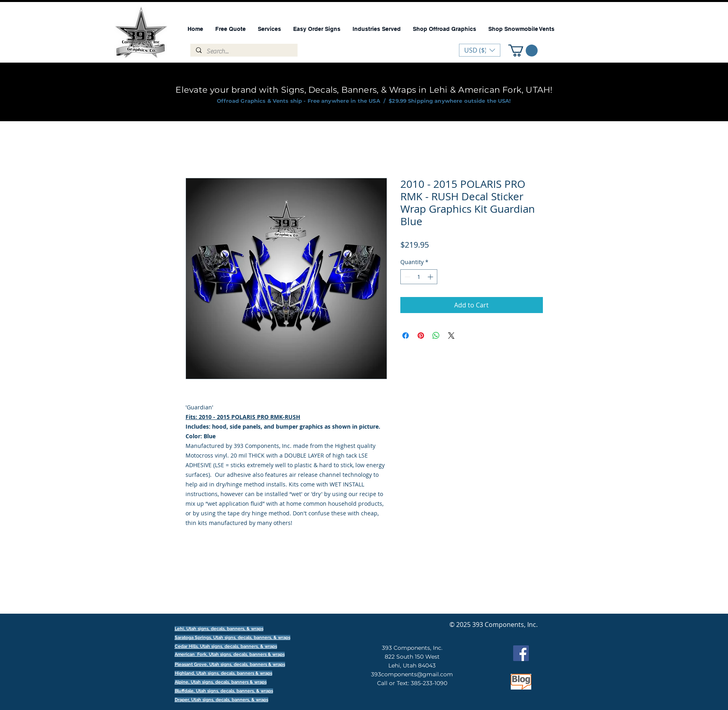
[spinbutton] (419, 277)
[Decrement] (407, 277)
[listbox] (480, 50)
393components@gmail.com (412, 674)
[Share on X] (451, 336)
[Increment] (431, 277)
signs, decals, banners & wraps (252, 654)
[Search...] (244, 51)
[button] (523, 51)
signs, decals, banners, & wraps (257, 638)
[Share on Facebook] (406, 336)
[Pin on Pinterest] (421, 336)
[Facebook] (521, 653)
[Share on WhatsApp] (436, 336)
